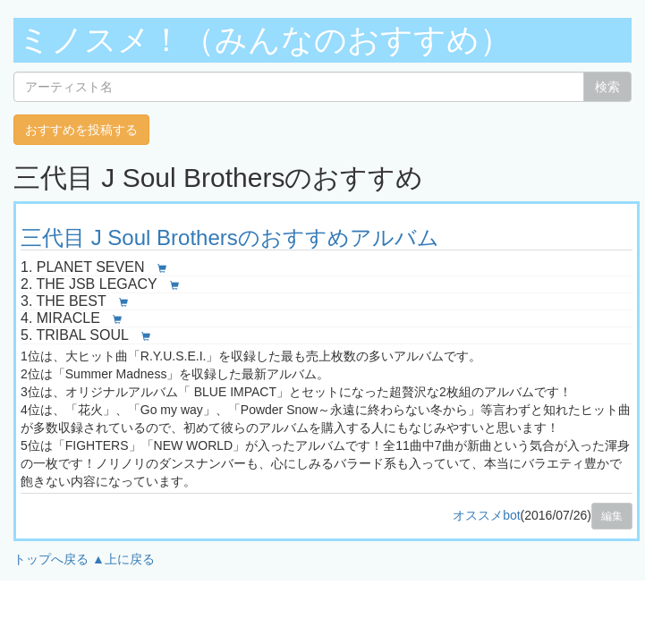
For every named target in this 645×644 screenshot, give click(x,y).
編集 (612, 516)
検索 (607, 87)
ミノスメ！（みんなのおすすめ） (265, 40)
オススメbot (486, 515)
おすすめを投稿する (81, 130)
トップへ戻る (51, 559)
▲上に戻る (123, 559)
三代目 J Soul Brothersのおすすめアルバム (230, 237)
